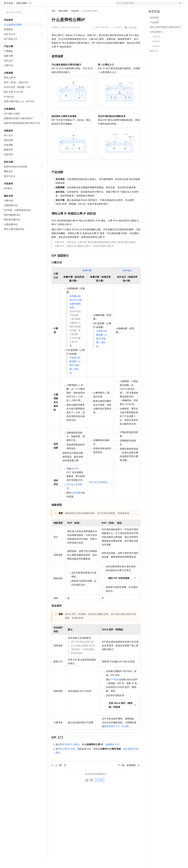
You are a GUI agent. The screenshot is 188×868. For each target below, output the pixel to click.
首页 (53, 21)
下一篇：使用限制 (129, 775)
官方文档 (8, 13)
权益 (61, 5)
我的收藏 (133, 38)
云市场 (77, 5)
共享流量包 (77, 503)
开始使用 (75, 21)
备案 (152, 5)
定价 (69, 5)
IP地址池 (116, 690)
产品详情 (117, 38)
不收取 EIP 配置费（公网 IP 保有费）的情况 (75, 375)
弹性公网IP (22, 13)
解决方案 (51, 5)
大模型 (33, 5)
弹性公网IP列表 (66, 759)
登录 (179, 5)
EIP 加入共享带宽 (98, 492)
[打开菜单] (5, 5)
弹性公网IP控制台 (70, 755)
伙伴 (86, 5)
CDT (76, 479)
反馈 (100, 790)
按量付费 (87, 281)
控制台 (160, 5)
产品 (41, 5)
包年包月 (127, 281)
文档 (145, 5)
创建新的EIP (112, 755)
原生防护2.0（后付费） (119, 736)
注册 (167, 5)
